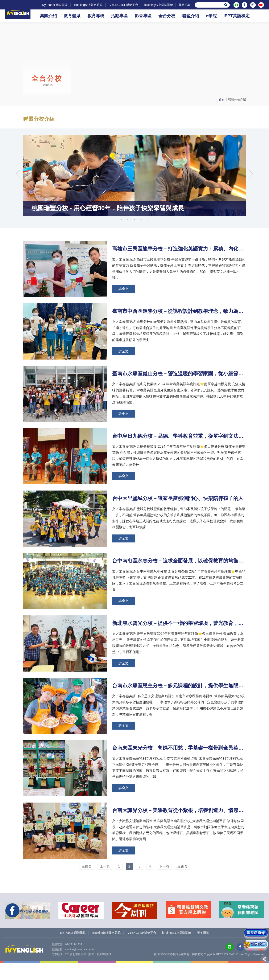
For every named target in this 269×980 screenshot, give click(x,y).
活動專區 (119, 16)
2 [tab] (128, 247)
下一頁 (164, 885)
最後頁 (182, 885)
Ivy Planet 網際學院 (52, 5)
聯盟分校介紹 (237, 99)
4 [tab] (141, 247)
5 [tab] (148, 247)
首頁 (222, 99)
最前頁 (87, 885)
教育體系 (72, 16)
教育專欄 (96, 16)
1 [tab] (121, 247)
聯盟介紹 (191, 16)
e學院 (211, 16)
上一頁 (105, 885)
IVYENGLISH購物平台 (121, 5)
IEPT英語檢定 (236, 16)
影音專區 (143, 16)
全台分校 (167, 16)
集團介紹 (48, 16)
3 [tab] (134, 247)
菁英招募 (183, 5)
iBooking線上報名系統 (86, 5)
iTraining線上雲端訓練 (156, 5)
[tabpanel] (134, 189)
